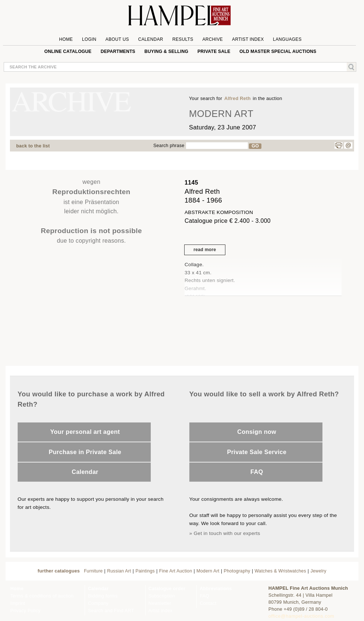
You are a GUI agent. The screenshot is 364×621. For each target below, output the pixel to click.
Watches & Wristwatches (281, 571)
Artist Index (248, 39)
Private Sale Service (257, 452)
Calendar (151, 39)
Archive (213, 39)
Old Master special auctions (278, 51)
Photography (237, 571)
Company (98, 603)
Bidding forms (103, 596)
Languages (287, 39)
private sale (214, 51)
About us (117, 39)
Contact (208, 603)
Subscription (162, 596)
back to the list (33, 146)
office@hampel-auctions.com (301, 616)
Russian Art (119, 571)
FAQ (257, 472)
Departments (118, 51)
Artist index (160, 611)
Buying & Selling (166, 51)
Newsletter (160, 603)
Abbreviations (216, 589)
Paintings (145, 571)
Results (183, 39)
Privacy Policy (25, 611)
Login (89, 39)
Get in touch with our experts (227, 533)
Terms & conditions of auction (42, 596)
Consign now (257, 432)
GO (255, 146)
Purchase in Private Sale (85, 452)
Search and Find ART (111, 611)
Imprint (18, 603)
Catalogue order (167, 589)
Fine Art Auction (176, 571)
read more (205, 250)
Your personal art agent (85, 432)
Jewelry (318, 571)
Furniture (93, 571)
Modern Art (208, 571)
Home (66, 39)
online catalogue (68, 51)
